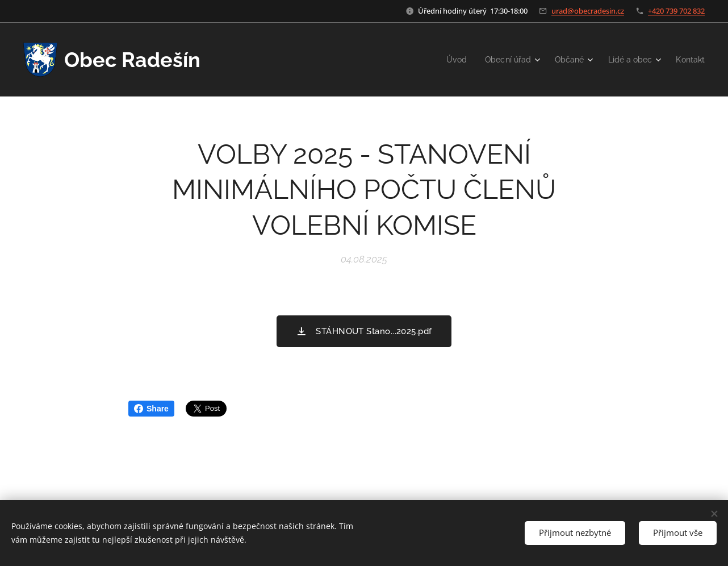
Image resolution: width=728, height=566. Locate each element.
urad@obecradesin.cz (588, 11)
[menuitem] (447, 60)
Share (151, 409)
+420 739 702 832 (676, 11)
